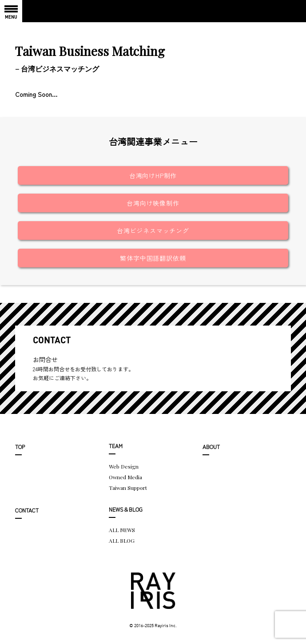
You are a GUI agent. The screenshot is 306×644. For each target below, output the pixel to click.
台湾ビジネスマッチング (153, 231)
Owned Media (125, 477)
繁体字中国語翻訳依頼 (153, 258)
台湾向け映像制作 (153, 203)
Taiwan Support (128, 488)
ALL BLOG (122, 541)
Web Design (124, 466)
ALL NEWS (122, 530)
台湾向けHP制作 (153, 175)
